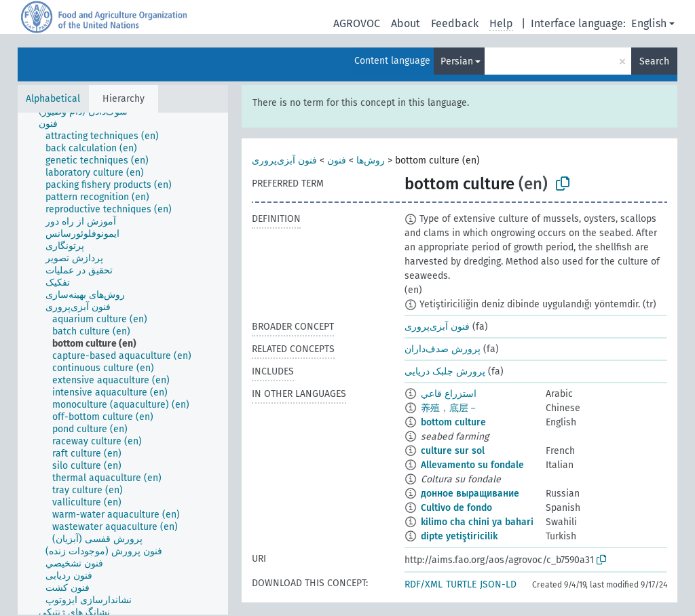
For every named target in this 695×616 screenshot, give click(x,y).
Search (654, 61)
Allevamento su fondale (472, 465)
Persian (457, 61)
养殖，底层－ (449, 408)
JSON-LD (498, 584)
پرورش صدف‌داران (443, 349)
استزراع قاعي (449, 394)
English (649, 23)
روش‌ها (371, 160)
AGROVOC (357, 23)
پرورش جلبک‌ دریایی (445, 371)
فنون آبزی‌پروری (284, 160)
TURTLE (461, 584)
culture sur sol (453, 451)
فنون (337, 160)
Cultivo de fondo (456, 508)
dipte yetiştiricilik (459, 536)
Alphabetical (53, 99)
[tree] (123, 364)
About (406, 23)
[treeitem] (54, 124)
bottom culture (453, 422)
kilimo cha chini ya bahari (477, 522)
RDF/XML (424, 584)
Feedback (455, 23)
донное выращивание (470, 494)
